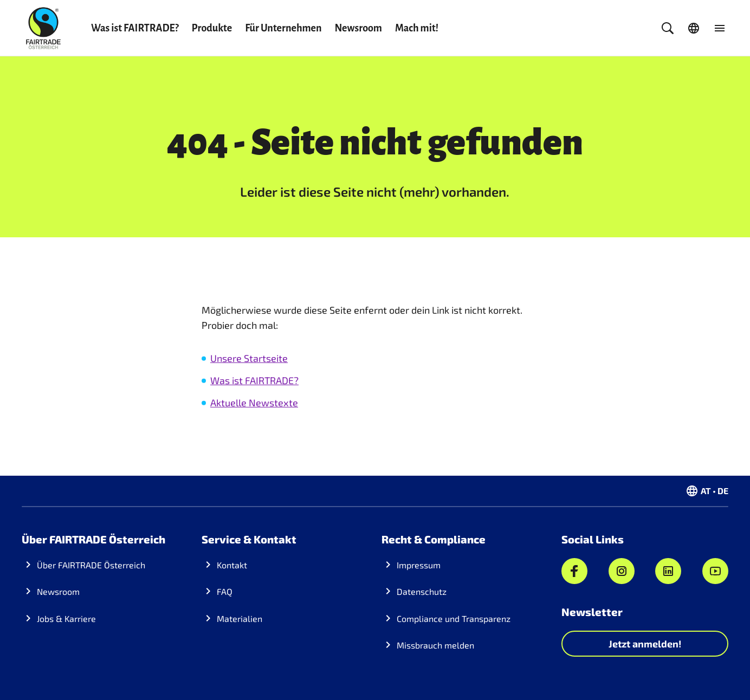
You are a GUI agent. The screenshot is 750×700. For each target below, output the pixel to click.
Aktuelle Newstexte (254, 403)
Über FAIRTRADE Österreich (91, 565)
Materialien (240, 618)
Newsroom (358, 28)
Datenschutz (422, 591)
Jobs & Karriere (66, 618)
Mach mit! (417, 28)
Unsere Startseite (249, 358)
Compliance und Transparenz (454, 618)
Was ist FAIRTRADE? (135, 28)
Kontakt (232, 565)
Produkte (212, 28)
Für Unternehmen (283, 28)
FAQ (225, 591)
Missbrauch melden (435, 645)
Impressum (419, 565)
